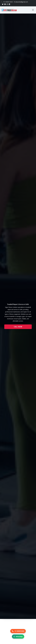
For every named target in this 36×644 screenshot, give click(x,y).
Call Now (18, 327)
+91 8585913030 (18, 631)
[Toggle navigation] (33, 10)
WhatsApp (18, 637)
